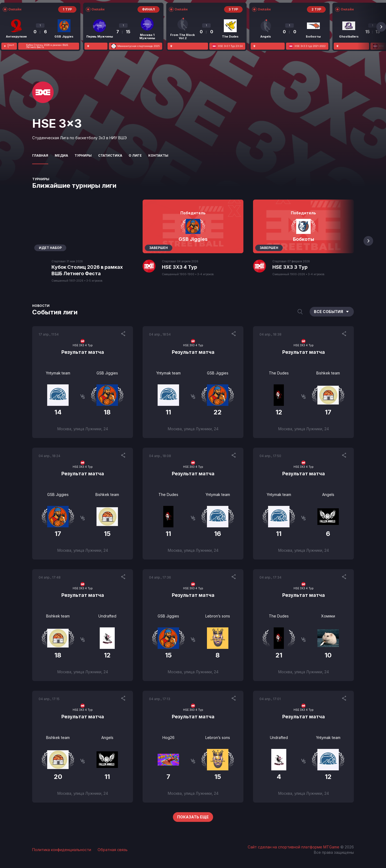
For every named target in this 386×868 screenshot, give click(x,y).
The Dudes (279, 373)
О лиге (135, 155)
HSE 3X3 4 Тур (179, 267)
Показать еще (193, 817)
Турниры (83, 155)
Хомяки (328, 616)
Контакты (158, 155)
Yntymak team (58, 373)
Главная (40, 155)
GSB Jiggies (107, 373)
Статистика (110, 155)
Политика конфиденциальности (62, 850)
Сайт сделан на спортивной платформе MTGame (294, 847)
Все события (332, 312)
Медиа (61, 155)
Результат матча (83, 352)
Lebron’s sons (218, 616)
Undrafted (107, 616)
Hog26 (168, 738)
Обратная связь (113, 850)
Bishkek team (328, 373)
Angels (328, 494)
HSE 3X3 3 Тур (290, 267)
